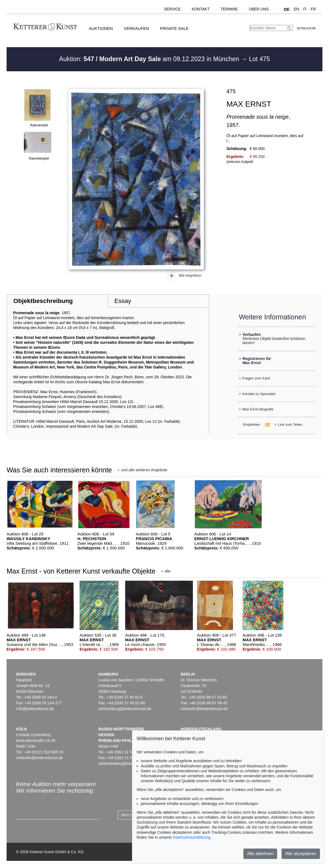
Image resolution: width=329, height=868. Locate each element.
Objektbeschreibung (43, 301)
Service (172, 9)
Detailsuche (306, 28)
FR (313, 9)
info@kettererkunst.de (35, 709)
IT (305, 9)
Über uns (259, 9)
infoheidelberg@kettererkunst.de (126, 764)
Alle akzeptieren (301, 854)
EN (296, 9)
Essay (123, 301)
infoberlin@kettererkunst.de (204, 709)
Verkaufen (136, 28)
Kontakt (201, 9)
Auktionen (101, 28)
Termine (229, 9)
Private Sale (174, 28)
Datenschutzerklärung (192, 837)
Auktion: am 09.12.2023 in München (150, 59)
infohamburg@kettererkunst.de (125, 709)
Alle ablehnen (260, 854)
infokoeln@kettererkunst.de (40, 758)
